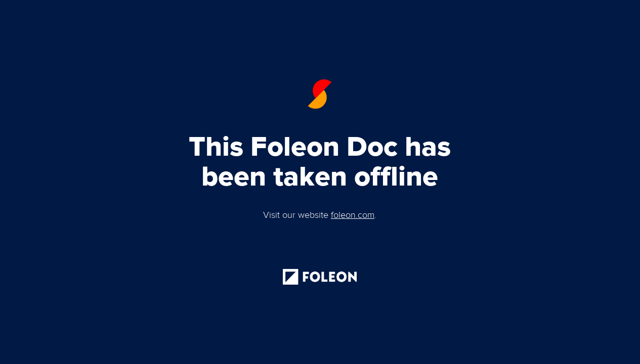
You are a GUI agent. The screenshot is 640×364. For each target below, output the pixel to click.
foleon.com (353, 215)
